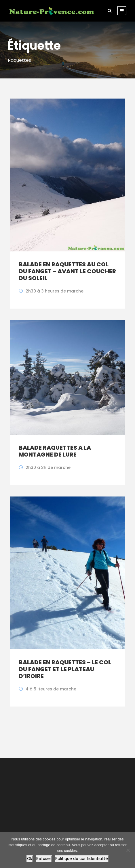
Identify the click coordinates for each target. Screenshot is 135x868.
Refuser (44, 859)
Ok (30, 859)
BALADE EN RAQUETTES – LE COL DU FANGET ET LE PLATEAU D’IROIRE (65, 669)
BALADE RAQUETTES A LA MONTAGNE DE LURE (55, 451)
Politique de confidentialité (82, 859)
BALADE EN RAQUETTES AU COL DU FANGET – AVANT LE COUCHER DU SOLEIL (67, 271)
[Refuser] (128, 850)
